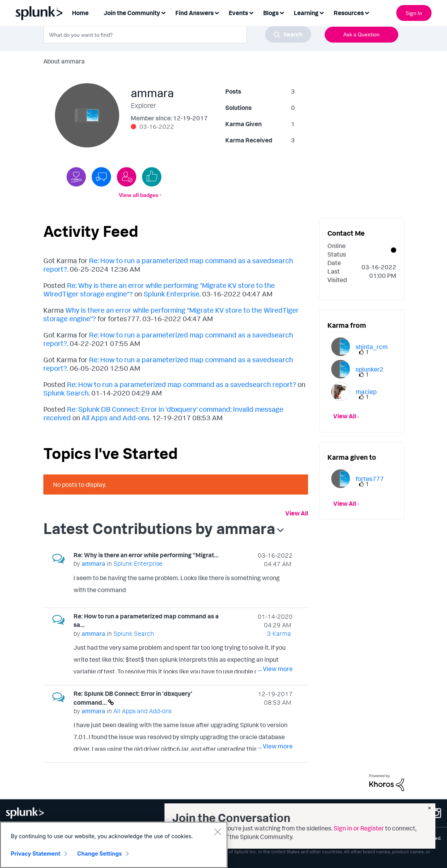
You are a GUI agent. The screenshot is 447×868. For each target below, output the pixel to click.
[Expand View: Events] (251, 12)
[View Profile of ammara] (93, 563)
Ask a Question (361, 34)
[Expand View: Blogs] (282, 12)
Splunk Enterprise (171, 294)
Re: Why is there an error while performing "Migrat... (146, 555)
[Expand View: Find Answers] (217, 12)
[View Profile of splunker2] (370, 369)
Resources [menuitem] (349, 13)
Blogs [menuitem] (271, 13)
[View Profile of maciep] (366, 392)
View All (297, 513)
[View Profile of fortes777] (370, 479)
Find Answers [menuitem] (194, 13)
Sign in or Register (359, 828)
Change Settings (100, 853)
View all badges (139, 195)
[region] (114, 845)
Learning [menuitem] (306, 13)
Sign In (414, 13)
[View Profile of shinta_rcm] (372, 347)
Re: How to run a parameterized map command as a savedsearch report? (182, 384)
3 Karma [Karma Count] (279, 633)
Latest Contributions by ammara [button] (159, 528)
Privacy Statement (36, 853)
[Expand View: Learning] (322, 12)
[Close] (218, 832)
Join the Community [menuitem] (132, 13)
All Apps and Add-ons (116, 418)
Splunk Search (66, 393)
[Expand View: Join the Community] (163, 12)
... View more (275, 591)
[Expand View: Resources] (367, 12)
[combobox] (177, 34)
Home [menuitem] (80, 13)
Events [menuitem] (238, 13)
